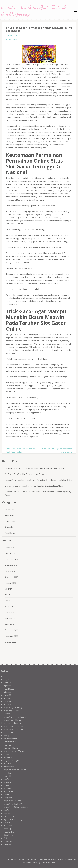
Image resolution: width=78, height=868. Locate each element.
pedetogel (8, 829)
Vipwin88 (7, 686)
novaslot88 (8, 782)
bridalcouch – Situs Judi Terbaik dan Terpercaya (33, 11)
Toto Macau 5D (10, 742)
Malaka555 (8, 714)
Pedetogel (8, 838)
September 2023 (11, 577)
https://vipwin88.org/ (12, 720)
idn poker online (10, 739)
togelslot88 (8, 792)
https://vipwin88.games (13, 729)
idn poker (8, 701)
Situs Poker (8, 757)
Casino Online (10, 509)
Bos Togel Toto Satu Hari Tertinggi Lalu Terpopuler (26, 474)
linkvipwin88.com (11, 748)
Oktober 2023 (10, 571)
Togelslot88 (9, 680)
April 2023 (9, 607)
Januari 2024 (10, 554)
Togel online (9, 832)
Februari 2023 (10, 618)
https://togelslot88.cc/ (12, 723)
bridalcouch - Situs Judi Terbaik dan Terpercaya (27, 859)
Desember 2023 (11, 559)
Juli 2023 (8, 589)
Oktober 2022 (10, 642)
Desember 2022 (11, 630)
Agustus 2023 (10, 583)
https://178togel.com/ (13, 801)
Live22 (6, 785)
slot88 (6, 754)
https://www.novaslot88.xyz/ (15, 770)
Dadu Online (9, 816)
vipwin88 (7, 745)
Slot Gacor (8, 683)
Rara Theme (28, 862)
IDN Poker (8, 826)
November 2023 (11, 565)
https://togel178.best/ (13, 804)
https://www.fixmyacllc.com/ (15, 717)
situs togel (8, 841)
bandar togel (9, 767)
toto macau (8, 764)
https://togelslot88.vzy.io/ (14, 708)
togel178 (7, 698)
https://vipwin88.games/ (14, 726)
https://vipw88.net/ (11, 711)
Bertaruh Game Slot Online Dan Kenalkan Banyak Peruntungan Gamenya (35, 468)
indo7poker (8, 736)
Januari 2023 (10, 624)
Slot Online (13, 39)
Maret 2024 (9, 548)
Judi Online (9, 515)
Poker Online (10, 521)
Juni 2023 (8, 595)
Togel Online (10, 533)
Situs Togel (8, 835)
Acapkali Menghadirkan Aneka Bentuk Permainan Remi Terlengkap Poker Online (38, 480)
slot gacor (8, 798)
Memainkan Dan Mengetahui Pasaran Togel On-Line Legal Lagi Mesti (34, 486)
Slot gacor (10, 335)
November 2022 (11, 636)
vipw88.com (8, 732)
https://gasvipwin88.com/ (14, 751)
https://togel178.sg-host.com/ (16, 807)
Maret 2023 (9, 612)
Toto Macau (9, 689)
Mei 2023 (8, 601)
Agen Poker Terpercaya (13, 819)
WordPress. (51, 862)
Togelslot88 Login (11, 760)
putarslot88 (9, 788)
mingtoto (8, 692)
